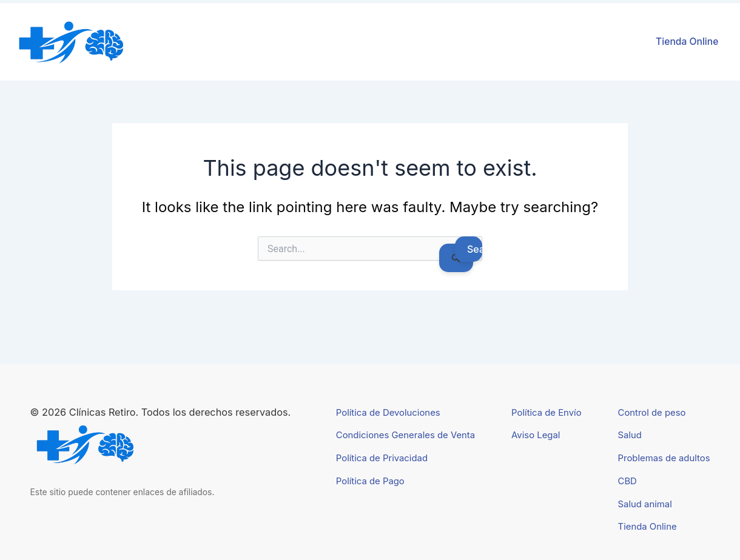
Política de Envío (546, 413)
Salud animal (645, 504)
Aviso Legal (536, 435)
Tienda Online (687, 42)
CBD (627, 481)
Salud (630, 435)
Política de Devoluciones (388, 413)
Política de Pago (370, 481)
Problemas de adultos (664, 458)
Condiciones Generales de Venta (405, 435)
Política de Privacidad (382, 458)
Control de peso (652, 413)
